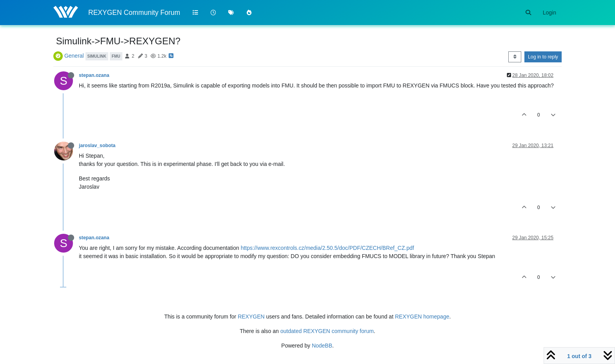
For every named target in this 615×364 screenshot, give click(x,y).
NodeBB (322, 346)
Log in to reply (543, 57)
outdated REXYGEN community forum (327, 331)
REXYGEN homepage (422, 317)
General (74, 56)
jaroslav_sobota (97, 146)
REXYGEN (251, 317)
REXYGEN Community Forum (134, 13)
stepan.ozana (94, 75)
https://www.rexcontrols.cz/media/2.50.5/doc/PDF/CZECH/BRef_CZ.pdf (328, 248)
